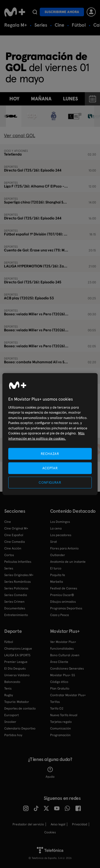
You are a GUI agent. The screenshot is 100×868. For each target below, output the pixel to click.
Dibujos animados (63, 602)
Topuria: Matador (17, 702)
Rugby (9, 695)
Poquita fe (58, 575)
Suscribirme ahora (62, 12)
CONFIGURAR (50, 482)
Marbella (57, 582)
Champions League (18, 649)
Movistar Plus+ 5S (63, 675)
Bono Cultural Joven (65, 655)
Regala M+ (16, 25)
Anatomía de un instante (68, 562)
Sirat (53, 542)
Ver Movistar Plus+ (63, 642)
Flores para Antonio (64, 548)
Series (41, 25)
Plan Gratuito (60, 688)
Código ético (59, 682)
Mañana (41, 99)
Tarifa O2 (57, 708)
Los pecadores (61, 535)
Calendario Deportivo (20, 728)
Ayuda (50, 773)
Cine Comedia (15, 542)
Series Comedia (16, 595)
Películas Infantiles (18, 562)
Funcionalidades (62, 649)
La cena (56, 528)
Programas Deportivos (66, 608)
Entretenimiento (16, 615)
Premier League (16, 662)
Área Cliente (59, 662)
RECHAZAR (50, 453)
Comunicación (61, 728)
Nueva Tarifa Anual (64, 715)
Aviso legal (58, 824)
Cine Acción (13, 548)
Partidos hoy (13, 735)
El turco (56, 568)
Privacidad (80, 824)
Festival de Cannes (64, 588)
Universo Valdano (17, 675)
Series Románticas (17, 582)
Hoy (14, 99)
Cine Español (14, 535)
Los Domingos (60, 522)
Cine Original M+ (16, 528)
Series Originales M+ (19, 575)
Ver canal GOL (20, 135)
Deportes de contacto (20, 708)
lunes (70, 99)
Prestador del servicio (28, 824)
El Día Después (15, 669)
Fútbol (79, 25)
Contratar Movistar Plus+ (68, 695)
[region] (50, 434)
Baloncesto (12, 682)
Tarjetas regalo (61, 722)
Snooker (10, 722)
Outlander (58, 555)
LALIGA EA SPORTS (17, 655)
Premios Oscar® (62, 595)
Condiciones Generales (67, 669)
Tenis (8, 688)
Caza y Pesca (59, 615)
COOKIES (50, 832)
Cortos (9, 555)
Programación (60, 735)
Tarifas (55, 702)
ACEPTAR (50, 468)
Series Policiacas (16, 588)
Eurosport (11, 715)
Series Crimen (14, 602)
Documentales (15, 608)
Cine (59, 25)
